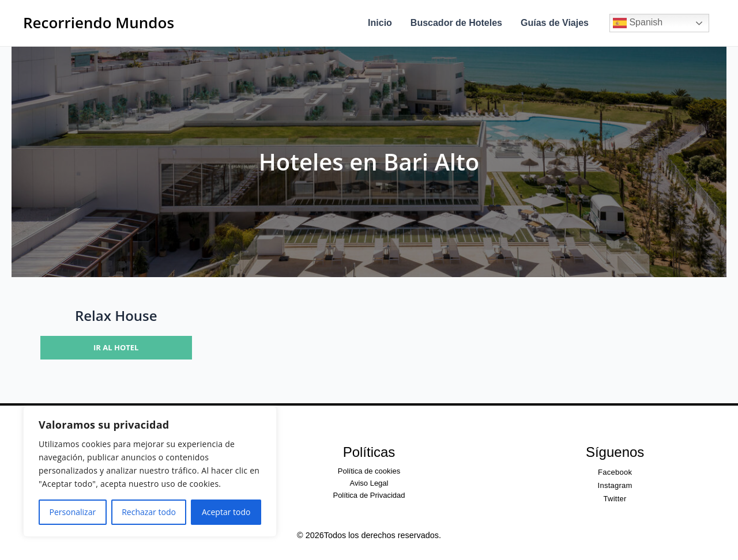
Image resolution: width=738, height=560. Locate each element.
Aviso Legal (369, 483)
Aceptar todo (226, 512)
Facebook (615, 472)
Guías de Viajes (555, 23)
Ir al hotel (116, 347)
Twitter (615, 499)
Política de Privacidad (369, 495)
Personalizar (73, 512)
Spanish (638, 23)
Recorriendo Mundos (99, 22)
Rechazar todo (149, 512)
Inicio (380, 23)
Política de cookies (369, 471)
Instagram (615, 485)
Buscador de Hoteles (456, 23)
